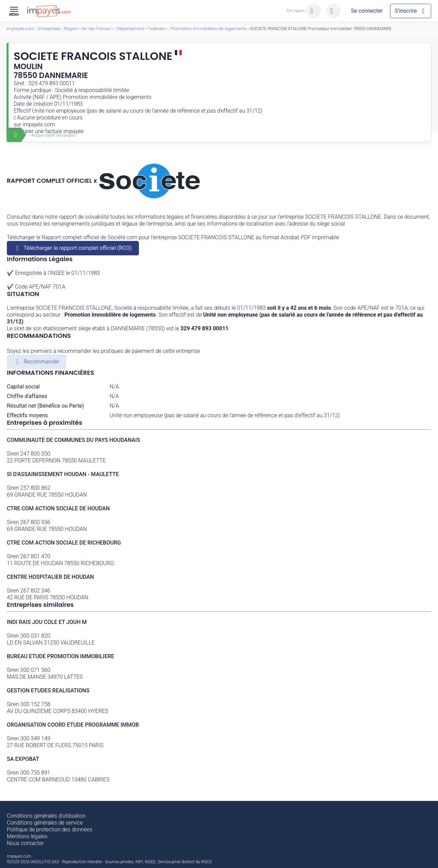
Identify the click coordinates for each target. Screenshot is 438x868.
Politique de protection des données (50, 829)
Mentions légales (27, 836)
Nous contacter (25, 843)
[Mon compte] (367, 11)
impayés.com (39, 124)
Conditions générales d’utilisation (46, 816)
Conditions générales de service (45, 823)
